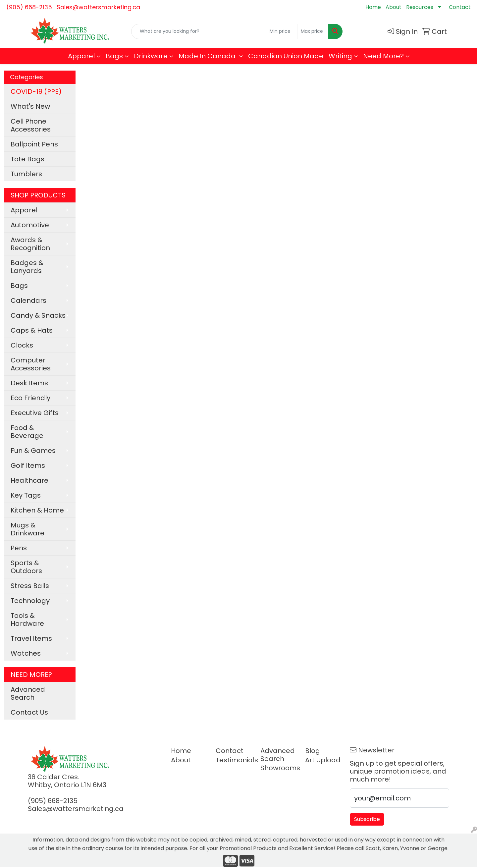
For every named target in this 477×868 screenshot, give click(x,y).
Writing (340, 56)
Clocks (22, 345)
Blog (313, 751)
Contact (460, 7)
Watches (26, 653)
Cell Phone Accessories (31, 125)
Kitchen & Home (37, 510)
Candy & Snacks (38, 315)
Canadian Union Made (286, 56)
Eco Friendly (30, 398)
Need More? (383, 56)
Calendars (28, 300)
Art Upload (323, 760)
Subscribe (367, 819)
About (394, 7)
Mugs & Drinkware (27, 529)
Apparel (81, 56)
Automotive (30, 225)
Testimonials (234, 760)
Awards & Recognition (30, 244)
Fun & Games (33, 451)
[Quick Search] (199, 31)
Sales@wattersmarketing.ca (98, 7)
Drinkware (151, 56)
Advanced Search (28, 693)
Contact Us (29, 712)
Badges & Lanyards (27, 267)
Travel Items (31, 638)
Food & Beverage (27, 432)
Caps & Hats (32, 330)
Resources (420, 7)
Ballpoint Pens (34, 144)
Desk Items (29, 383)
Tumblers (26, 174)
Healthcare (29, 480)
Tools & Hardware (27, 620)
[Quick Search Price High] (313, 31)
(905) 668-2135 (29, 7)
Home (373, 7)
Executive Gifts (35, 413)
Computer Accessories (31, 364)
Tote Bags (27, 159)
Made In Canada (208, 56)
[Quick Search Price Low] (282, 31)
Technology (30, 601)
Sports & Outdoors (26, 567)
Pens (19, 548)
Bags (114, 56)
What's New (30, 106)
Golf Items (28, 465)
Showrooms (279, 768)
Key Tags (26, 495)
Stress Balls (30, 586)
